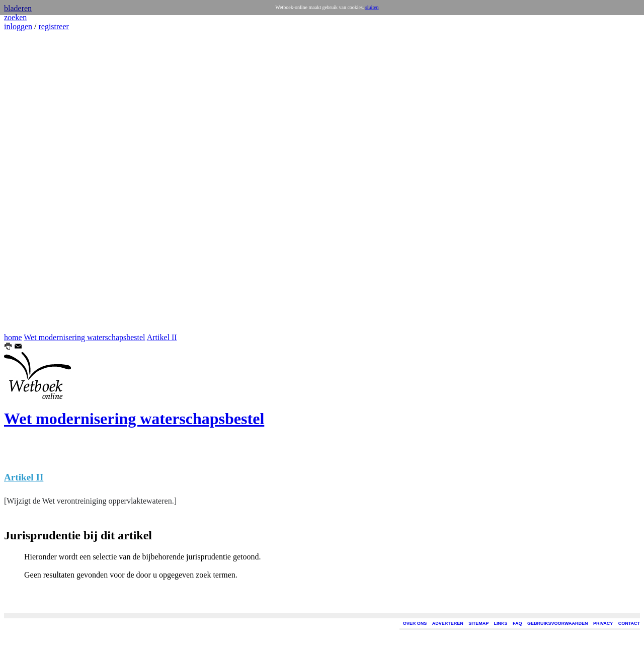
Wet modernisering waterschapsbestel (84, 337)
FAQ (517, 623)
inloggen (18, 26)
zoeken (15, 17)
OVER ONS (415, 623)
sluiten (372, 7)
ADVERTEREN (448, 623)
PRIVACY (603, 623)
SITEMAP (478, 623)
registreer (53, 26)
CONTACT (629, 623)
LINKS (501, 623)
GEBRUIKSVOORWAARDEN (557, 623)
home (13, 337)
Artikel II (162, 337)
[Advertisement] (34, 182)
